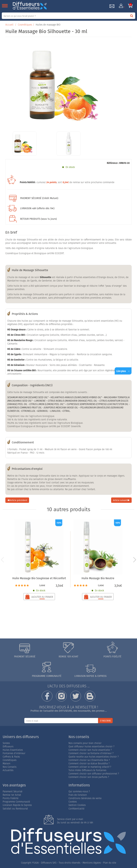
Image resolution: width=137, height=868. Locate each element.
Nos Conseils (10, 767)
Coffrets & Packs (11, 757)
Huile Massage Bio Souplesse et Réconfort (39, 578)
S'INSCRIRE (105, 721)
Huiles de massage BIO (48, 25)
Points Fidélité (11, 798)
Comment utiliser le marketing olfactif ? (90, 767)
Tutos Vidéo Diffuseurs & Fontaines (87, 770)
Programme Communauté (16, 802)
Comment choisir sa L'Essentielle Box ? (89, 760)
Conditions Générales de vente (85, 798)
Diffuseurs (8, 747)
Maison (7, 763)
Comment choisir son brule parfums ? (89, 777)
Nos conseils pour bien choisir (85, 743)
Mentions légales (92, 863)
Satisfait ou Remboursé (15, 809)
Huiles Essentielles (13, 750)
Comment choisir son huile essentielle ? (90, 750)
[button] (135, 560)
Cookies (73, 802)
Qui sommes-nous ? (79, 792)
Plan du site (110, 863)
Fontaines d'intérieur (14, 753)
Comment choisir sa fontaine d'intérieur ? (91, 753)
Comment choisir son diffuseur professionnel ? (94, 774)
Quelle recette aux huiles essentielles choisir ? (94, 757)
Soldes (6, 743)
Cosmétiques (25, 25)
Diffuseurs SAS (49, 863)
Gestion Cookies (77, 805)
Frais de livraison (78, 795)
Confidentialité (76, 809)
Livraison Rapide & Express (17, 805)
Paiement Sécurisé (12, 792)
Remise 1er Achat (12, 795)
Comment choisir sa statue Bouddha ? (89, 763)
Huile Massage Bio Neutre (98, 578)
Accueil (9, 25)
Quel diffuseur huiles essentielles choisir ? (91, 747)
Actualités (8, 770)
